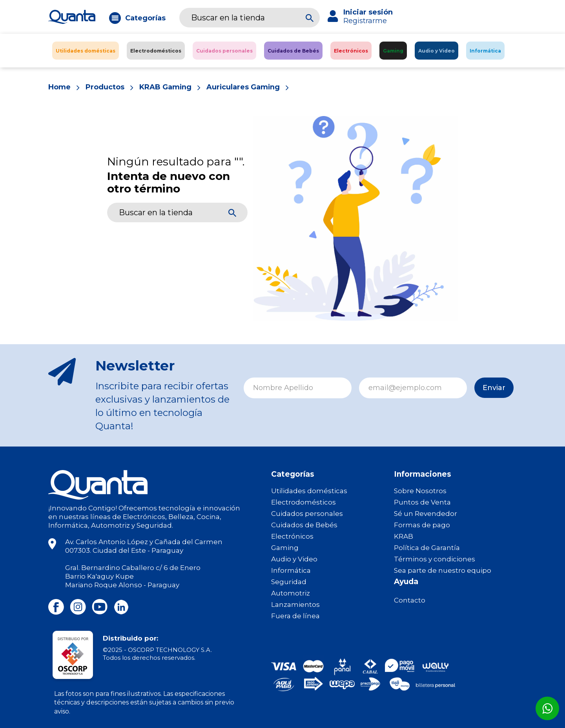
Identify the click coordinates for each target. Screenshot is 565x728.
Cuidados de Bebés (304, 525)
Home (59, 87)
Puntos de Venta (422, 502)
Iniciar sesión (368, 12)
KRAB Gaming (166, 87)
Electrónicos (292, 536)
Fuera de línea (295, 616)
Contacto (410, 600)
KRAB (404, 536)
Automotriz (291, 593)
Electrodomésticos (303, 502)
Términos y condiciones (435, 559)
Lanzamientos (295, 605)
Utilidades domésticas (309, 491)
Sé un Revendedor (426, 514)
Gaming (285, 548)
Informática (291, 570)
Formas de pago (422, 525)
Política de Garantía (427, 548)
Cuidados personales (307, 514)
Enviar (491, 388)
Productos (105, 87)
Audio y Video (294, 559)
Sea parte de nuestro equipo (443, 570)
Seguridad (289, 582)
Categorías (145, 18)
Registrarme (365, 21)
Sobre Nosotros (420, 491)
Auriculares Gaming (244, 87)
